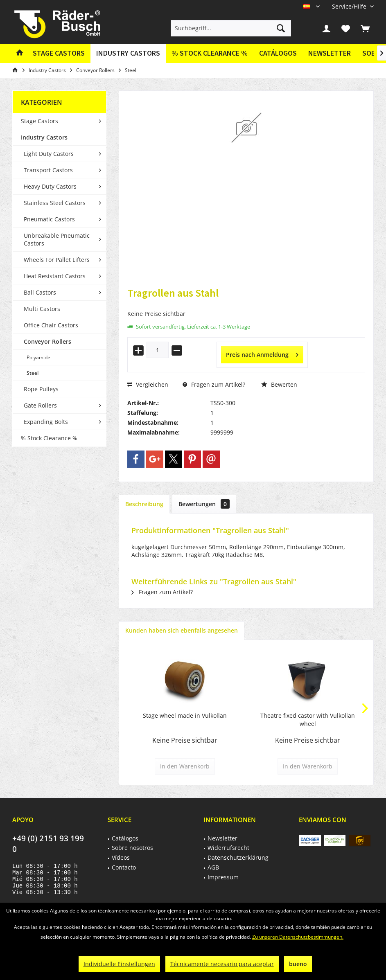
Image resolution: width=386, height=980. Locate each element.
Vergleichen (148, 384)
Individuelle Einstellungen (119, 964)
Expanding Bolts (46, 422)
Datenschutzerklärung (238, 857)
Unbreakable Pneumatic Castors (57, 239)
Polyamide (38, 357)
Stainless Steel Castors (55, 203)
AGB (213, 867)
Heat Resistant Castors (55, 276)
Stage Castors (40, 121)
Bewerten (279, 384)
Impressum (223, 877)
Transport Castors (48, 170)
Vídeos (121, 857)
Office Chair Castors (51, 325)
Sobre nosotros (132, 848)
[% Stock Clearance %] (210, 53)
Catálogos (278, 53)
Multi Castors (42, 309)
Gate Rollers (40, 405)
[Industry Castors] (128, 53)
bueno (298, 964)
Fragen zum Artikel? (214, 384)
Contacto (124, 867)
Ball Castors (40, 292)
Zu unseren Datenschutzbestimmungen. (298, 937)
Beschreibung (144, 504)
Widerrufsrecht (228, 848)
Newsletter (330, 53)
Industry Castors (44, 137)
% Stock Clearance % (49, 438)
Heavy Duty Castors (50, 186)
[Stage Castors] (59, 53)
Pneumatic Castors (49, 219)
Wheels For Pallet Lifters (57, 260)
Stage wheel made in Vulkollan (185, 715)
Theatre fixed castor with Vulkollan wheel (308, 720)
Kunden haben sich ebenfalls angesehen (182, 630)
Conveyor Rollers (47, 341)
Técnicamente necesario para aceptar (222, 964)
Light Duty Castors (49, 154)
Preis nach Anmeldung (262, 353)
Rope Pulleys (41, 389)
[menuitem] (350, 6)
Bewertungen (204, 504)
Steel (33, 373)
